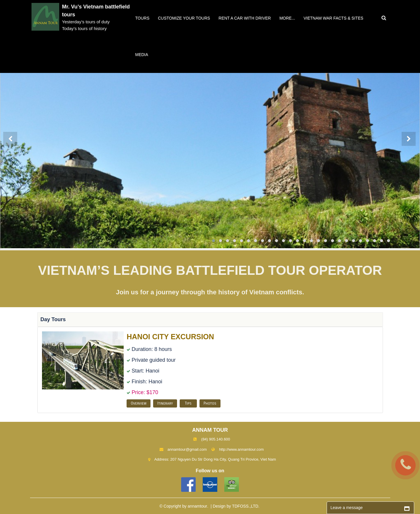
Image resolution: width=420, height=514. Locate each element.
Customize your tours (184, 18)
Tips (188, 403)
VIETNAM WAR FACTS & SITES (334, 18)
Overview (139, 403)
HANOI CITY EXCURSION (170, 337)
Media (142, 55)
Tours (142, 18)
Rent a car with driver (245, 18)
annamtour (197, 506)
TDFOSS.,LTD (245, 506)
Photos (210, 403)
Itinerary (165, 403)
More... (287, 18)
